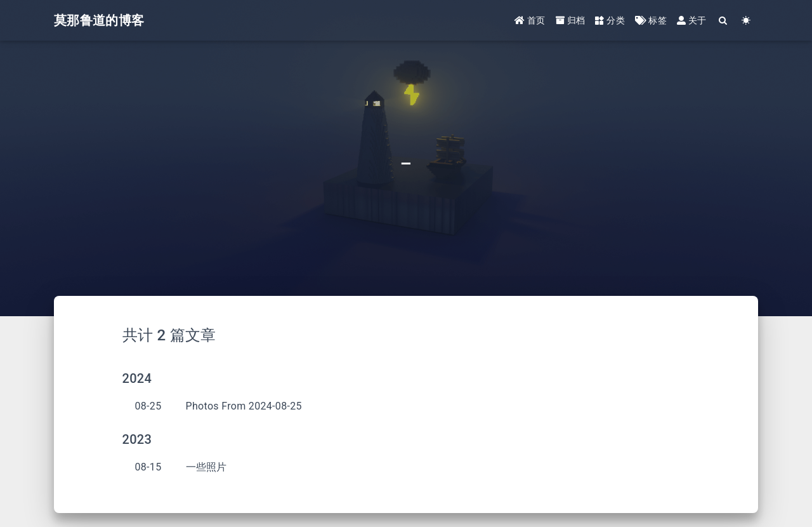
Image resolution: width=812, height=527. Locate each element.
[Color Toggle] (746, 21)
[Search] (724, 21)
